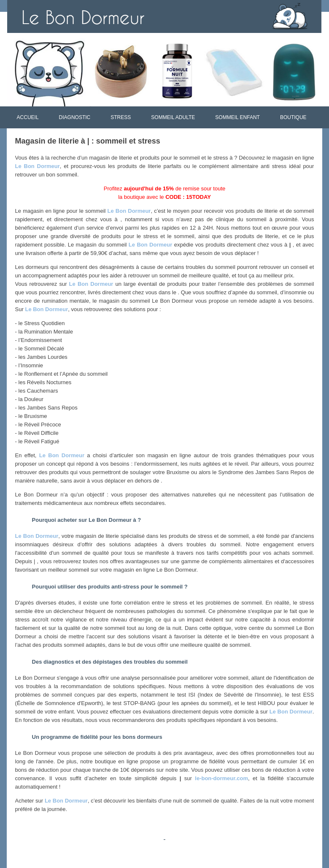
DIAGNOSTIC (75, 117)
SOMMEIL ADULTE (173, 117)
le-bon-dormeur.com (221, 778)
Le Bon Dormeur (38, 166)
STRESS (121, 117)
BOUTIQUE (293, 117)
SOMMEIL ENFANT (237, 117)
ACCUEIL (28, 117)
